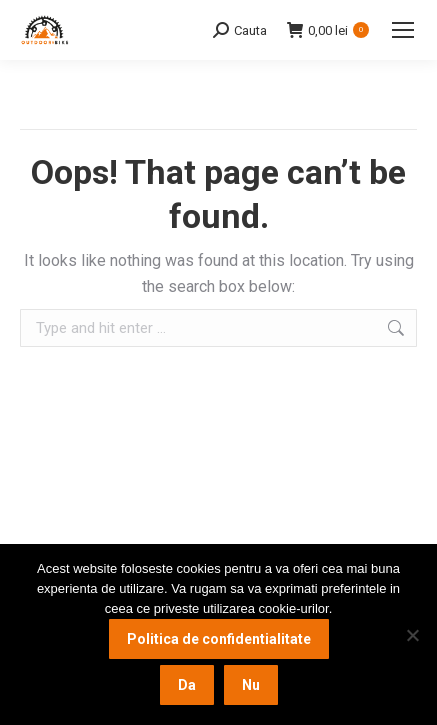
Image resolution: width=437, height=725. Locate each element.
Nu (251, 685)
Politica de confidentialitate (219, 639)
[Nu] (412, 635)
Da (187, 685)
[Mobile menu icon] (403, 30)
